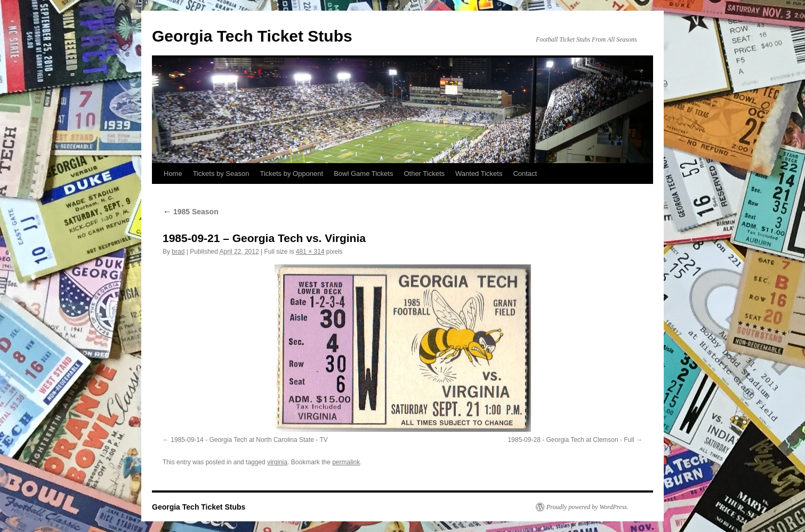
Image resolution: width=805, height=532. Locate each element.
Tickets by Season (221, 174)
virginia (277, 462)
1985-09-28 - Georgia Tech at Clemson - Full (571, 440)
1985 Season (191, 212)
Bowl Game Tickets (363, 174)
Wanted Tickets (479, 174)
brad (178, 252)
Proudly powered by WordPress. (587, 507)
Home (173, 174)
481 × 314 (310, 252)
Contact (525, 174)
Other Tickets (424, 174)
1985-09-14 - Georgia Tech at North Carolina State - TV (249, 440)
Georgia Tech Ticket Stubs (252, 36)
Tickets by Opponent (291, 174)
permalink (346, 462)
